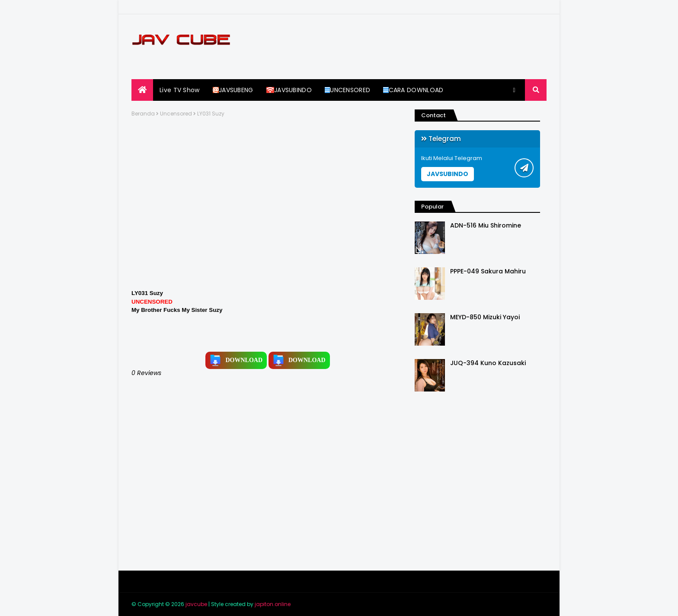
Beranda (143, 114)
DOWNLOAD (236, 360)
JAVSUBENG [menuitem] (233, 90)
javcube (196, 604)
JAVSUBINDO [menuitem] (289, 90)
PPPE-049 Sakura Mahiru (488, 271)
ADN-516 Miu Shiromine (486, 226)
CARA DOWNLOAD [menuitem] (413, 90)
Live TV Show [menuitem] (180, 90)
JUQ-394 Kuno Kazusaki (488, 363)
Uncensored (176, 114)
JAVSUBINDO (448, 174)
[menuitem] (142, 90)
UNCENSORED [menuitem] (347, 90)
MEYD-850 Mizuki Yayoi (485, 317)
